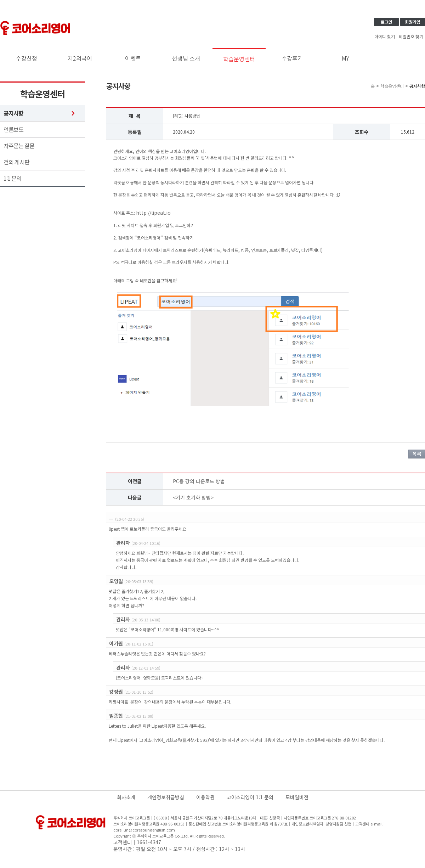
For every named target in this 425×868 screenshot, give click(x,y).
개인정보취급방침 (166, 797)
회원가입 (413, 22)
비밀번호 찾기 (411, 36)
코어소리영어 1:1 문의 (250, 797)
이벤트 (133, 58)
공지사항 (13, 113)
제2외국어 (80, 58)
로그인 (387, 22)
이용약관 (205, 797)
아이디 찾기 (385, 36)
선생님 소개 (186, 58)
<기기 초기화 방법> (193, 497)
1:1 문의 (12, 178)
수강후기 (292, 58)
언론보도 (13, 129)
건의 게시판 (16, 162)
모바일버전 (297, 797)
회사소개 (126, 797)
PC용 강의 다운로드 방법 (199, 481)
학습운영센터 (239, 59)
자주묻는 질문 (19, 146)
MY (345, 58)
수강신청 (27, 58)
